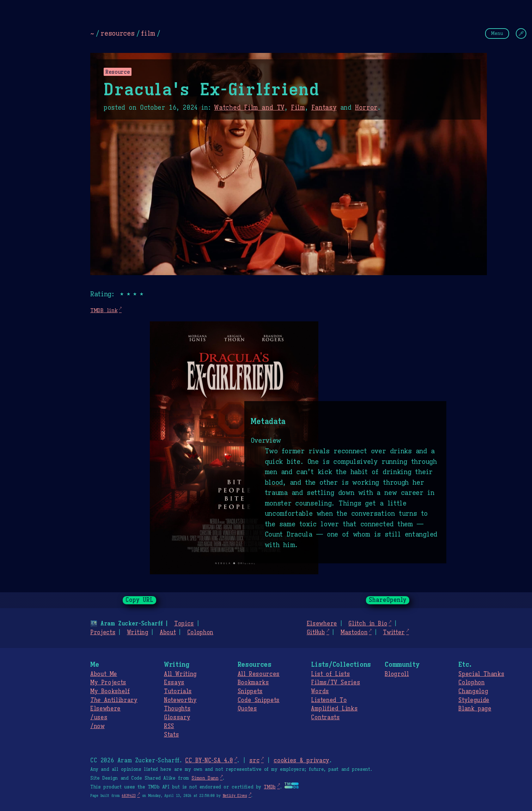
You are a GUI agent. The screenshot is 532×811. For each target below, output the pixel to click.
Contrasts (325, 718)
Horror (366, 108)
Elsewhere (322, 624)
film (148, 33)
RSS (169, 726)
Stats (171, 735)
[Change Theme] (521, 34)
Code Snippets (259, 700)
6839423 (129, 796)
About (168, 633)
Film (298, 108)
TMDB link (104, 310)
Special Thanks (481, 674)
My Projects (108, 683)
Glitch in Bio (368, 624)
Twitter (394, 633)
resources (117, 33)
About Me (104, 674)
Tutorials (178, 691)
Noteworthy (180, 700)
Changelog (473, 691)
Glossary (177, 718)
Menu (497, 33)
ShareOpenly (388, 600)
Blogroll (397, 674)
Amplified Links (334, 709)
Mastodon (354, 633)
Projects (103, 633)
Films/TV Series (335, 683)
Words (320, 691)
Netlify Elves (235, 796)
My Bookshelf (110, 691)
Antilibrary (114, 700)
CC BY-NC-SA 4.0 (209, 761)
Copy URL (140, 600)
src (254, 761)
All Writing (180, 674)
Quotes (247, 709)
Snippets (250, 691)
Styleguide (474, 700)
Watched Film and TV (249, 108)
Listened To (329, 700)
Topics (184, 624)
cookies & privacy (301, 761)
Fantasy (324, 108)
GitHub (316, 633)
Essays (174, 683)
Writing (138, 633)
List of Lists (330, 674)
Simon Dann (205, 778)
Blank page (475, 709)
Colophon (200, 633)
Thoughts (177, 709)
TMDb (270, 787)
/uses (99, 718)
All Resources (259, 674)
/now (97, 726)
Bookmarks (253, 683)
